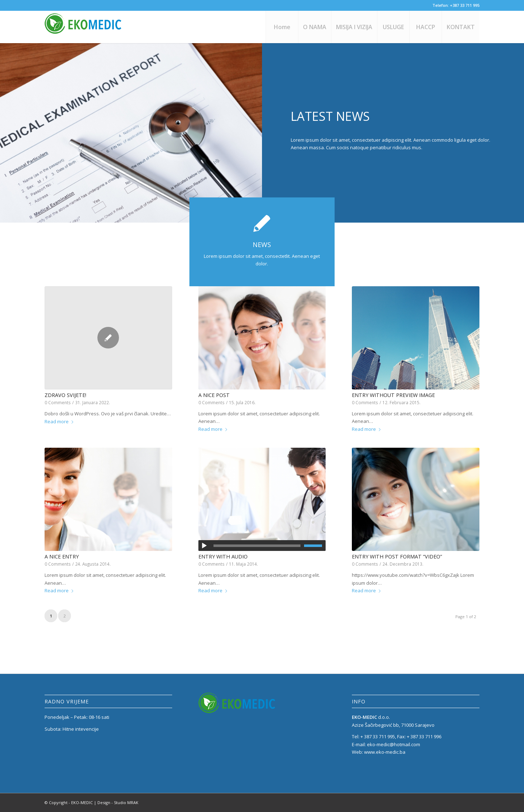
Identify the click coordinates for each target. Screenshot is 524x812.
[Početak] (204, 546)
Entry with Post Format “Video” (397, 556)
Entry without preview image (393, 395)
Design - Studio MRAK (118, 802)
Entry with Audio (223, 556)
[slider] (257, 546)
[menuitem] (282, 27)
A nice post (214, 395)
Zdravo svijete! (65, 395)
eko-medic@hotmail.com (394, 744)
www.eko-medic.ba (385, 752)
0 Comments (58, 402)
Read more (60, 421)
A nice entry (62, 556)
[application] (262, 546)
